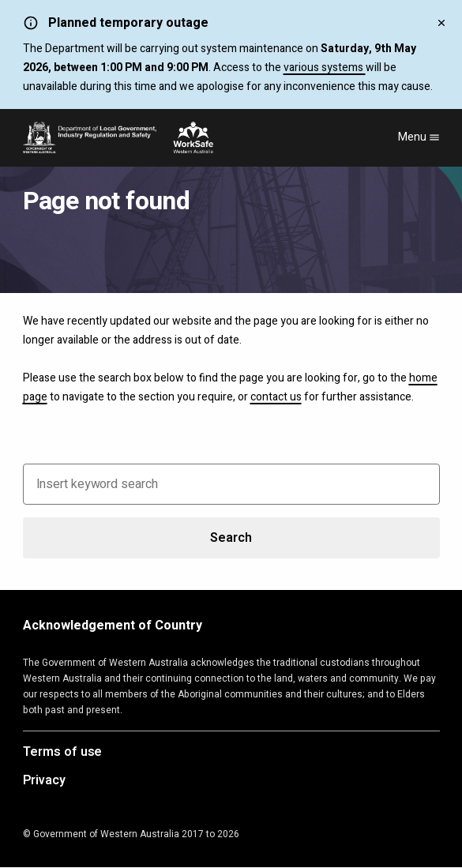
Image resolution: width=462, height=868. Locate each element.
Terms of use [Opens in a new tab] (63, 753)
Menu (419, 137)
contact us (276, 397)
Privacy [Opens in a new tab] (44, 781)
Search (231, 538)
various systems (325, 68)
